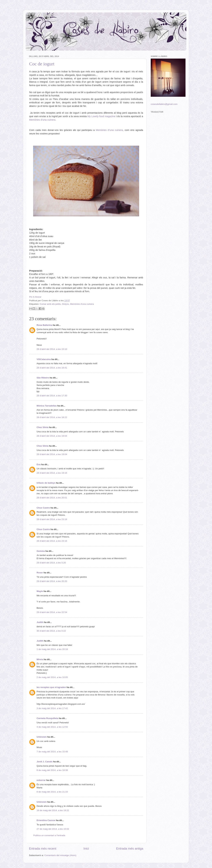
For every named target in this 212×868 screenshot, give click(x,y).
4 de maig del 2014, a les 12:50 (52, 727)
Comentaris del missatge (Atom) (60, 855)
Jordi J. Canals (45, 762)
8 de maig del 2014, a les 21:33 (52, 792)
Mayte (40, 591)
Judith (40, 622)
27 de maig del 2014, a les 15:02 (53, 829)
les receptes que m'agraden (51, 687)
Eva (39, 464)
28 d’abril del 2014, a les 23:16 (52, 519)
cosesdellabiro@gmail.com (164, 104)
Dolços (65, 304)
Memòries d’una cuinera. (43, 120)
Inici (86, 849)
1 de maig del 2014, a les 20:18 (52, 649)
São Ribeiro (43, 378)
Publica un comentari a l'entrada (49, 835)
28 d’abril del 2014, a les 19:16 (52, 473)
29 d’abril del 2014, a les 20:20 (52, 581)
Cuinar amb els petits (50, 304)
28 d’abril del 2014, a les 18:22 (52, 417)
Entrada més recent (43, 849)
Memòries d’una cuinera (109, 130)
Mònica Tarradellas (47, 406)
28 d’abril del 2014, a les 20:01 (52, 498)
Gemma (41, 551)
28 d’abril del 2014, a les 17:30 (52, 396)
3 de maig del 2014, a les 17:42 (52, 708)
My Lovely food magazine (101, 116)
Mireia (40, 659)
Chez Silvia (42, 427)
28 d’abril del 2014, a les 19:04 (52, 436)
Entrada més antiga (130, 849)
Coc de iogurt (42, 64)
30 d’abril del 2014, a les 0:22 (51, 631)
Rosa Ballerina (44, 325)
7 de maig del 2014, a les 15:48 (52, 752)
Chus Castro (43, 508)
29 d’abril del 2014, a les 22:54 (52, 612)
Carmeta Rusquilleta (47, 718)
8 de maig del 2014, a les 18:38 (52, 770)
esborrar (41, 780)
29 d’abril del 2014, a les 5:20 (51, 563)
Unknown (42, 737)
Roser (40, 573)
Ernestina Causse (46, 820)
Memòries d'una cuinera (82, 304)
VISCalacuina (44, 359)
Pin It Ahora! (35, 297)
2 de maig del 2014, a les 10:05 (52, 677)
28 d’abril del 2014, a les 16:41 (52, 368)
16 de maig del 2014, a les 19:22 (53, 810)
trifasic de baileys (46, 483)
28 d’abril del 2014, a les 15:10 (52, 349)
